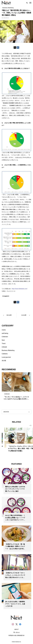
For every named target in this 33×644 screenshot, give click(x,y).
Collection (5, 337)
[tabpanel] (16, 387)
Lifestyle (4, 347)
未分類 (4, 361)
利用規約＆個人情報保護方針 (17, 635)
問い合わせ (17, 632)
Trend (4, 343)
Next (3, 340)
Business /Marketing (8, 350)
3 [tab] (18, 390)
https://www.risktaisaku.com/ (20, 289)
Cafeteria (5, 354)
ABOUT (16, 629)
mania (4, 330)
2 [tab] (17, 390)
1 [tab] (15, 390)
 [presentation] (30, 425)
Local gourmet (6, 357)
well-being (5, 333)
